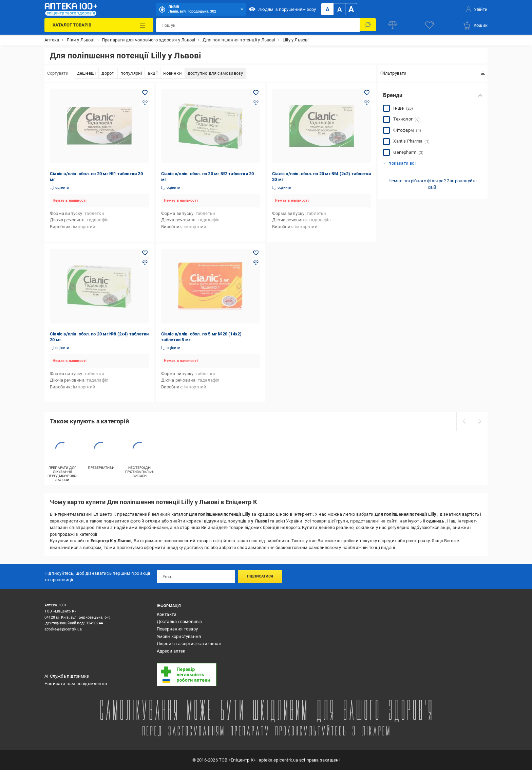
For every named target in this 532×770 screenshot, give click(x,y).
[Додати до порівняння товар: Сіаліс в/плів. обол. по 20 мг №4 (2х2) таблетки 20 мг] (367, 102)
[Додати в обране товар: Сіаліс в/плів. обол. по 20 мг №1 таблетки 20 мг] (145, 93)
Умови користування (179, 636)
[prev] (464, 421)
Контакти (167, 614)
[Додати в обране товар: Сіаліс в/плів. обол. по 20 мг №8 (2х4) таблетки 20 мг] (145, 253)
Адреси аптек (171, 651)
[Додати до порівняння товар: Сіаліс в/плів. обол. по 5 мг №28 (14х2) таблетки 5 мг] (256, 262)
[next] (480, 421)
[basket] (475, 25)
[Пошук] (368, 25)
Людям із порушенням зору (282, 9)
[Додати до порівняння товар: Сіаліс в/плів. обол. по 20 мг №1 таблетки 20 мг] (145, 102)
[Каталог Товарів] (99, 25)
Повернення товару (177, 629)
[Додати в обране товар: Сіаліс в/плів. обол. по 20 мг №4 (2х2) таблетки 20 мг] (367, 93)
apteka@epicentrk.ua (63, 629)
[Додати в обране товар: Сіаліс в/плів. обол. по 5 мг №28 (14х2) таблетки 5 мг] (256, 253)
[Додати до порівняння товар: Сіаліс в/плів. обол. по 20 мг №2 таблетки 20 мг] (256, 102)
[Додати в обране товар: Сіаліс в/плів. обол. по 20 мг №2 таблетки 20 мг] (256, 93)
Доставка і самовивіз (179, 621)
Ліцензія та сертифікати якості (189, 644)
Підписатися (260, 576)
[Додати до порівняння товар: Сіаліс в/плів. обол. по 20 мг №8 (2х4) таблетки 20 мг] (145, 262)
